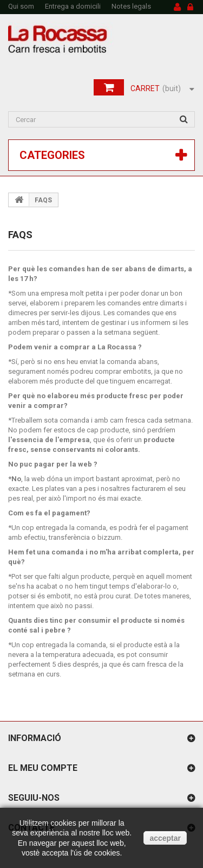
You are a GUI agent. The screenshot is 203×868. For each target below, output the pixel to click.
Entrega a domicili (73, 6)
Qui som (21, 6)
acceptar (165, 838)
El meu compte (43, 768)
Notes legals (131, 6)
